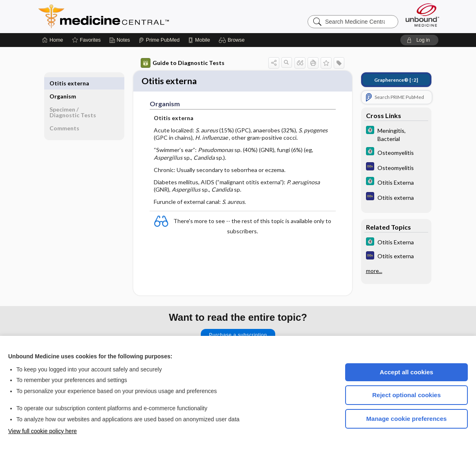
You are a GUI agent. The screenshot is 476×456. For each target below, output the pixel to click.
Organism (63, 83)
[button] (233, 40)
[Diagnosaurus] (396, 167)
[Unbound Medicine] (422, 15)
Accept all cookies (407, 372)
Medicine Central (140, 16)
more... (374, 271)
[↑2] (396, 80)
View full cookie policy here (43, 431)
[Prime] (159, 40)
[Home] (53, 40)
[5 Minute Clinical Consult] (396, 134)
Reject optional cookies (406, 395)
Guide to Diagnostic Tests (183, 63)
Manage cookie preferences (407, 419)
